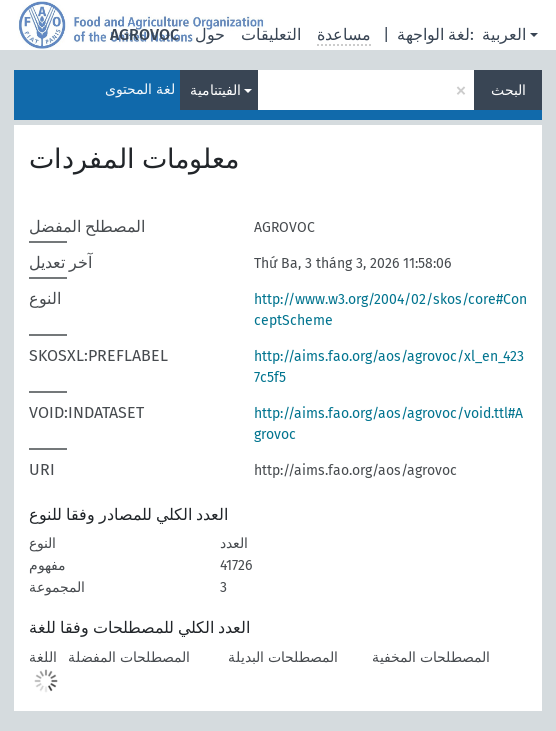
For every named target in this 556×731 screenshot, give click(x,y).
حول (210, 34)
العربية (504, 34)
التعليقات (271, 34)
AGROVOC (144, 34)
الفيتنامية (215, 90)
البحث (508, 90)
